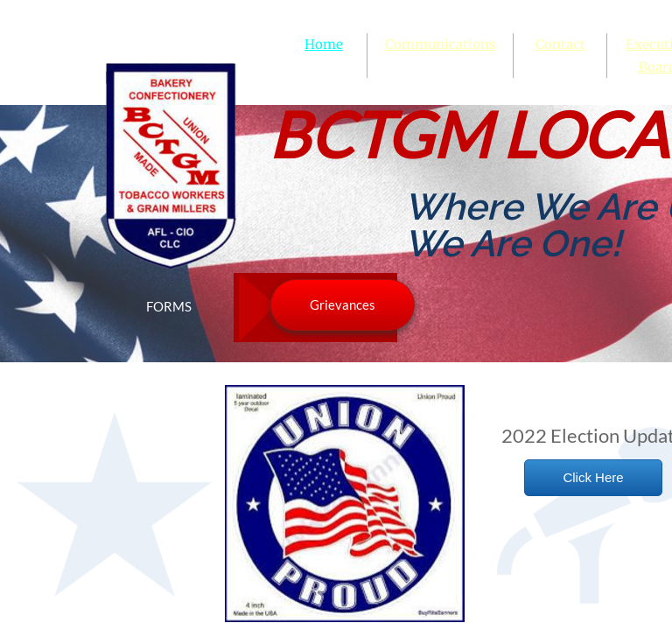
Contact (560, 44)
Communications (440, 44)
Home (324, 44)
